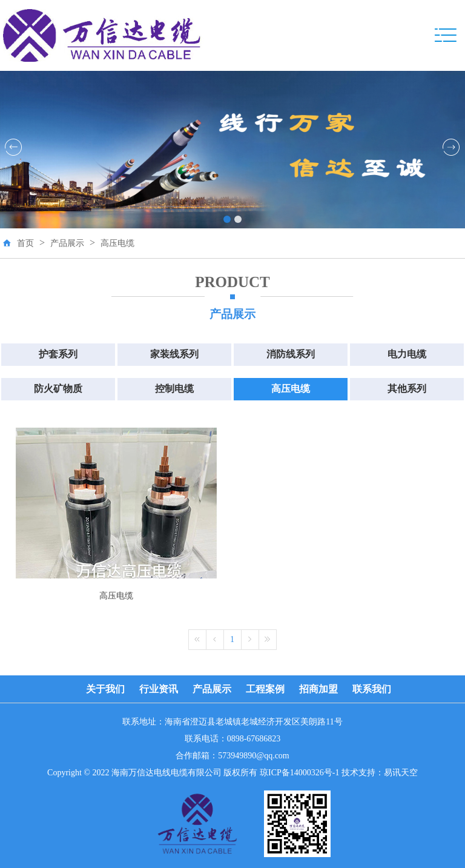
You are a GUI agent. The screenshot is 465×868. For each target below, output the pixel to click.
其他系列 (407, 389)
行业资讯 (159, 689)
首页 (25, 243)
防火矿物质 (58, 389)
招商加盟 (318, 689)
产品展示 (67, 243)
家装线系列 (174, 354)
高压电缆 (117, 243)
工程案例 (265, 689)
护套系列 (58, 354)
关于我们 (105, 689)
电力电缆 (407, 354)
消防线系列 (291, 354)
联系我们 (372, 689)
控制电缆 (174, 389)
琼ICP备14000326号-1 (299, 773)
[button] (227, 219)
